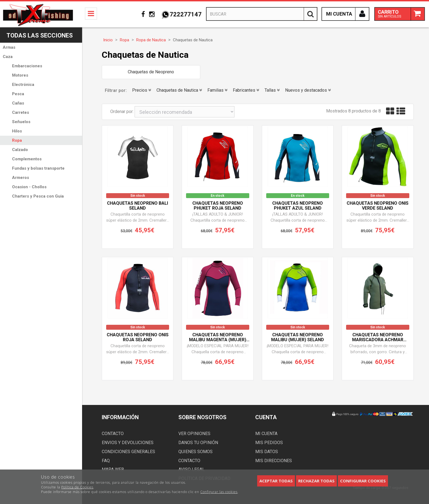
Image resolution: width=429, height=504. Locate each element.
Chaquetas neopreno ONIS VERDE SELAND (378, 206)
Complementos (27, 159)
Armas (9, 47)
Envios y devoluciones (128, 443)
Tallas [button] (272, 90)
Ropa (17, 140)
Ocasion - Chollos (29, 187)
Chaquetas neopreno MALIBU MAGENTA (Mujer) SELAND (218, 337)
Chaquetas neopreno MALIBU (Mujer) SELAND (298, 337)
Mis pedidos (269, 443)
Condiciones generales (128, 452)
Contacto (113, 434)
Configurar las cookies (219, 492)
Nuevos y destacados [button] (308, 90)
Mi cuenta (266, 434)
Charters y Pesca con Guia (38, 196)
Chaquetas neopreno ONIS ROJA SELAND (138, 337)
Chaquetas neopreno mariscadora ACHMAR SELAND (378, 337)
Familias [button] (217, 90)
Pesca (18, 94)
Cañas (18, 103)
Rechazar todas (316, 481)
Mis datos (267, 452)
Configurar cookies (363, 481)
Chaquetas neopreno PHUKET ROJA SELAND (218, 206)
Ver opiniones (194, 434)
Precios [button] (142, 90)
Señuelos (21, 122)
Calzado (20, 150)
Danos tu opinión (198, 443)
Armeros (21, 178)
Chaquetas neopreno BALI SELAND (137, 206)
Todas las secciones (40, 35)
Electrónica (23, 85)
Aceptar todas (276, 481)
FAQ (106, 461)
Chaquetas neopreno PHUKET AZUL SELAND (298, 206)
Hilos (17, 131)
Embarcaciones (27, 66)
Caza (8, 57)
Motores (20, 75)
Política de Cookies (77, 487)
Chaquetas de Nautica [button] (179, 90)
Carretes (21, 112)
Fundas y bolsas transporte (38, 168)
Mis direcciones (274, 461)
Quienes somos (195, 452)
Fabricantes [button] (246, 90)
